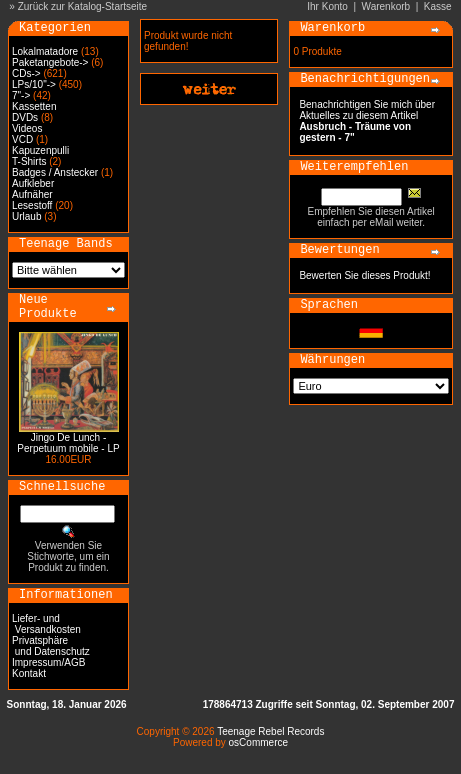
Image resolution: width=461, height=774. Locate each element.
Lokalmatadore (45, 51)
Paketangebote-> (50, 62)
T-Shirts (29, 161)
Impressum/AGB (48, 662)
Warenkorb (386, 6)
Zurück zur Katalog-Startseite (83, 6)
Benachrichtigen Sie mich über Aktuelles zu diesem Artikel (367, 121)
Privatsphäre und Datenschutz (51, 646)
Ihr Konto (327, 6)
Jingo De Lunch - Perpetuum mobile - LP (68, 443)
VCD (22, 139)
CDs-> (26, 73)
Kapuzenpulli (40, 150)
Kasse (438, 6)
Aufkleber (33, 183)
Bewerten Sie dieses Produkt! (364, 275)
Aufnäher (32, 194)
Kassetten (34, 106)
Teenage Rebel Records (270, 731)
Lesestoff (32, 205)
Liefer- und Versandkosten (46, 624)
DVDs (25, 117)
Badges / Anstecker (55, 172)
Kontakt (29, 673)
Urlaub (26, 216)
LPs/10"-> (34, 84)
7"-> (21, 95)
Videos (27, 128)
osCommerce (258, 742)
